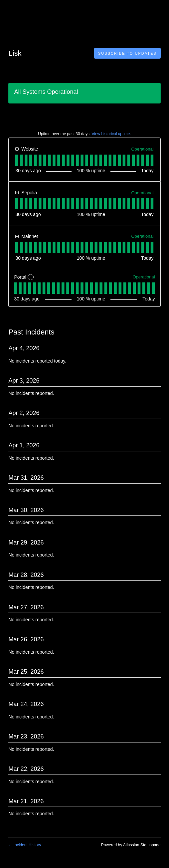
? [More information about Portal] (31, 277)
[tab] (17, 160)
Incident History (25, 845)
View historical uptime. (111, 134)
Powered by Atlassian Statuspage (131, 845)
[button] (127, 53)
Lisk (15, 53)
